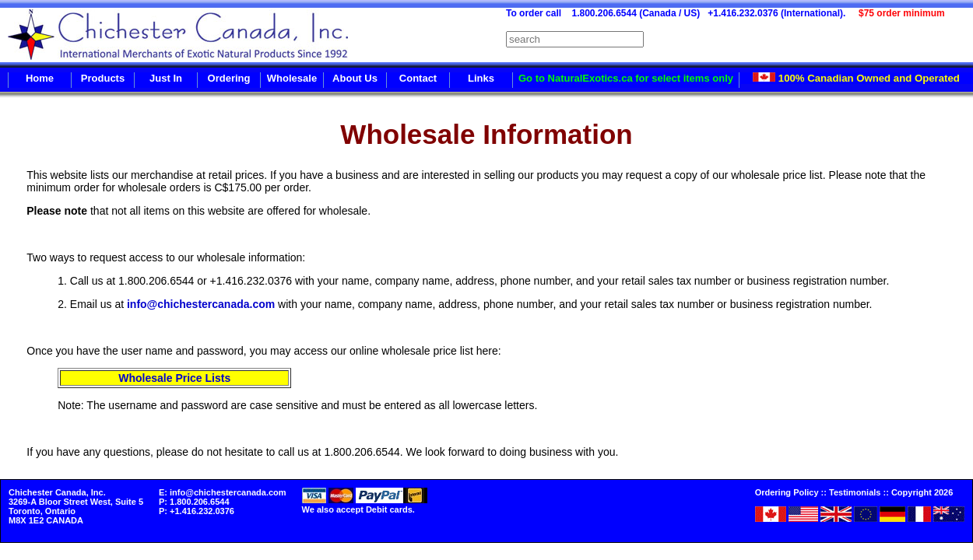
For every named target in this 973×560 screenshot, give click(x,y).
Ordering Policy (787, 492)
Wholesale (292, 78)
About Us (355, 78)
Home (40, 78)
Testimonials (855, 492)
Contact (418, 78)
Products (103, 78)
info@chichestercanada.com (201, 304)
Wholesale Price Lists (174, 378)
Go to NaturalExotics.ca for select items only (626, 78)
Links (481, 78)
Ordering (229, 78)
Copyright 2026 (922, 492)
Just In (166, 78)
